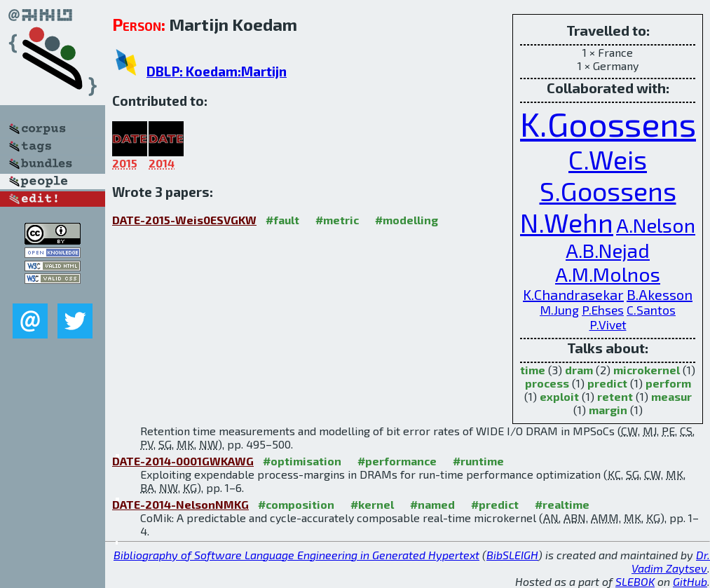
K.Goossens (608, 123)
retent (615, 396)
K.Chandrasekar (573, 294)
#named (432, 504)
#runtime (478, 461)
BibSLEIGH (512, 555)
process (547, 383)
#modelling (407, 220)
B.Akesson (660, 294)
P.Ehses (603, 310)
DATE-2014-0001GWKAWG (183, 461)
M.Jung (559, 310)
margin (608, 410)
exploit (559, 396)
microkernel (647, 370)
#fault (282, 220)
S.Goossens (608, 191)
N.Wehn (567, 223)
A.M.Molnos (608, 274)
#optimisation (302, 461)
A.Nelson (656, 225)
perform (668, 383)
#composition (296, 504)
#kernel (372, 504)
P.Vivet (608, 325)
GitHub (690, 581)
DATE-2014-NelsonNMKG (180, 504)
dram (579, 370)
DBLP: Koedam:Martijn (217, 71)
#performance (397, 461)
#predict (495, 504)
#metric (337, 220)
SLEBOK (635, 581)
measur (671, 396)
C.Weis (608, 159)
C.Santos (651, 310)
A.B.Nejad (608, 250)
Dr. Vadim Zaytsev (671, 561)
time (533, 370)
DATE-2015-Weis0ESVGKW (184, 220)
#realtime (562, 504)
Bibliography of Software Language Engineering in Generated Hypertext (296, 555)
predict (607, 383)
